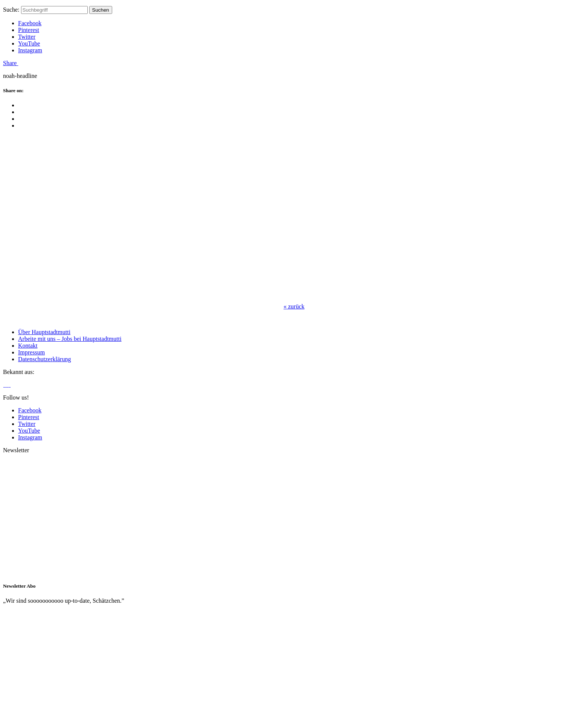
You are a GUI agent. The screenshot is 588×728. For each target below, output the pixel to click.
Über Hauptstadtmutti (44, 332)
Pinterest (29, 30)
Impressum (31, 352)
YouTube (29, 43)
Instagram (30, 50)
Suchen (101, 10)
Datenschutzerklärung (44, 359)
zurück (294, 306)
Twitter (27, 37)
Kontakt (28, 346)
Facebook (30, 23)
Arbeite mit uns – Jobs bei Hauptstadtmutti (70, 339)
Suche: (11, 10)
